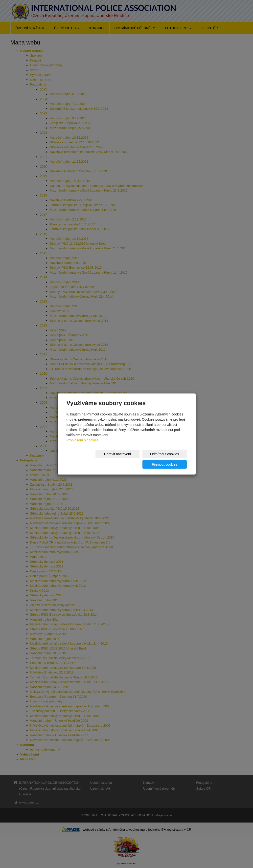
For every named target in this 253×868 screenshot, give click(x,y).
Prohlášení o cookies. (83, 445)
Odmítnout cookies (127, 459)
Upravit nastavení (86, 459)
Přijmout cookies (168, 459)
